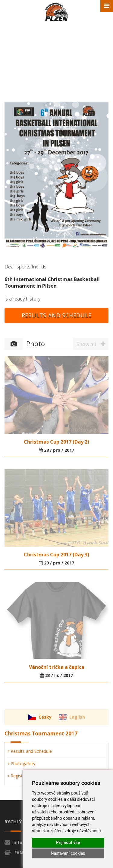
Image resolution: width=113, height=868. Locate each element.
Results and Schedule (57, 315)
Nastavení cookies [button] (68, 853)
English (77, 717)
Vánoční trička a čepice (57, 667)
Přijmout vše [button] (68, 843)
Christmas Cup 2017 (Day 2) (56, 442)
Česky (45, 717)
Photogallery (22, 763)
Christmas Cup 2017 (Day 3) (56, 555)
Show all (93, 344)
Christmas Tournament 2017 (41, 733)
